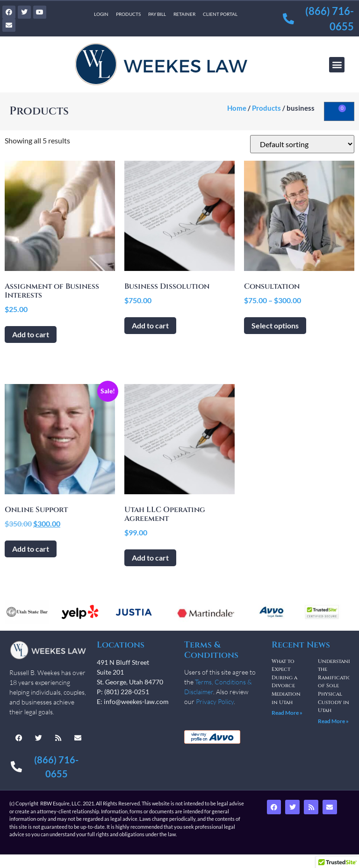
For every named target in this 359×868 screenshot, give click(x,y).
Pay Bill (157, 14)
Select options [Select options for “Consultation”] (275, 325)
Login (101, 14)
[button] (337, 65)
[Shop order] (302, 144)
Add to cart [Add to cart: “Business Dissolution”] (150, 325)
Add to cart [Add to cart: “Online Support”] (31, 549)
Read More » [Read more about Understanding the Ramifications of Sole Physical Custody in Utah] (333, 721)
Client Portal (220, 14)
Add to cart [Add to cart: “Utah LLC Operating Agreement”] (150, 558)
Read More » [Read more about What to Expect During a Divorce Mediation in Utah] (287, 713)
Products (128, 14)
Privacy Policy (215, 701)
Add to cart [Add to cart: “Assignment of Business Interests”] (31, 334)
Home (237, 108)
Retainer (184, 14)
